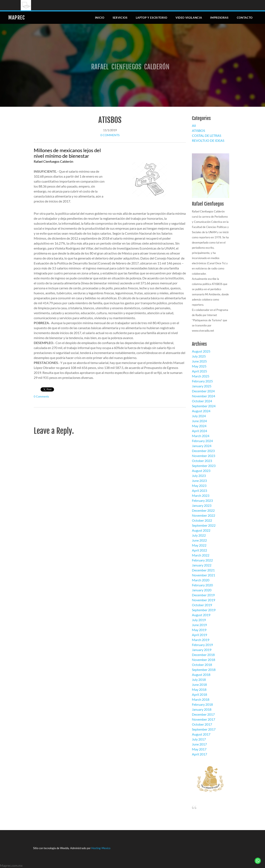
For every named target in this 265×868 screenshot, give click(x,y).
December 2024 (203, 391)
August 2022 (201, 530)
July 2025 (199, 356)
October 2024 (202, 401)
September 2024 (204, 406)
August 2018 (201, 675)
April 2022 (199, 550)
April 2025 (199, 371)
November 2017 (204, 719)
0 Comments (110, 135)
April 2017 (199, 754)
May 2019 (199, 630)
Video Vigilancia (189, 18)
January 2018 (202, 709)
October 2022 (202, 520)
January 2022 (202, 565)
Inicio (100, 18)
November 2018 (204, 660)
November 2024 (204, 396)
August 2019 (201, 615)
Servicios (120, 18)
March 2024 (201, 436)
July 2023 (199, 476)
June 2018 (199, 684)
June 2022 (199, 540)
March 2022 (201, 555)
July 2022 (199, 535)
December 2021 (203, 570)
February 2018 (202, 704)
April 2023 (199, 490)
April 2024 (199, 431)
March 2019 (201, 640)
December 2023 (203, 451)
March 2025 (201, 376)
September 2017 (204, 729)
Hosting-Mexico (101, 848)
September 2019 (204, 610)
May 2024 (199, 426)
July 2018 (199, 679)
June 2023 (199, 481)
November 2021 (204, 575)
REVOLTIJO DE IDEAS (208, 140)
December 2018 (203, 655)
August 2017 (201, 734)
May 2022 (199, 545)
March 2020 (201, 580)
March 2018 (201, 699)
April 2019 (199, 635)
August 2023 (201, 471)
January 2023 (202, 505)
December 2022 (203, 510)
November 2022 (204, 515)
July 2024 (199, 416)
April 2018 (199, 694)
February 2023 (202, 500)
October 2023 (202, 461)
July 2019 (199, 620)
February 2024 (202, 441)
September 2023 (204, 466)
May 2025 (199, 366)
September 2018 (204, 670)
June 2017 (199, 744)
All (194, 125)
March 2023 (201, 495)
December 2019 (203, 595)
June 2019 (199, 625)
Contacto (245, 18)
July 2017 (199, 739)
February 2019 (202, 645)
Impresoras (219, 18)
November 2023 (204, 456)
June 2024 (199, 421)
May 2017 (199, 749)
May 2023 (199, 486)
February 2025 (202, 381)
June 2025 (199, 361)
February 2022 (202, 560)
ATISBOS (110, 120)
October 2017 (202, 724)
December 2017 (203, 714)
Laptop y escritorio (152, 18)
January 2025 (202, 386)
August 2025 (201, 351)
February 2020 (202, 585)
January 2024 (202, 446)
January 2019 (202, 650)
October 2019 (202, 605)
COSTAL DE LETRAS (207, 135)
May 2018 (199, 689)
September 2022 (204, 525)
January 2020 (202, 590)
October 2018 (202, 665)
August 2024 (201, 411)
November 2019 (204, 600)
